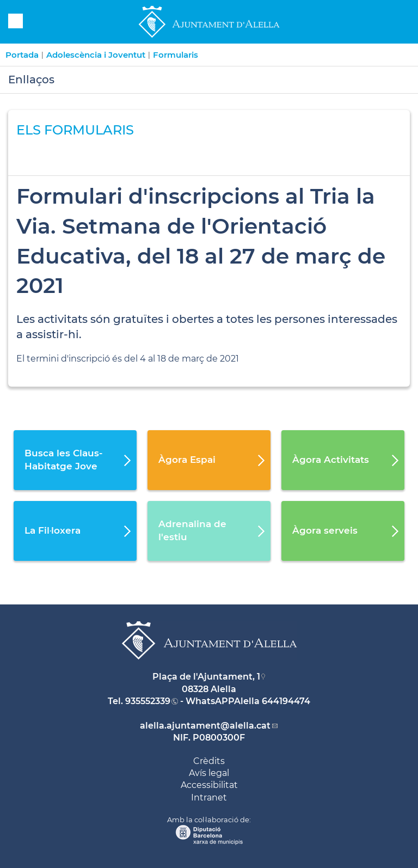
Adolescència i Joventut (96, 55)
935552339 (148, 701)
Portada (22, 55)
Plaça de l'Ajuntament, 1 (206, 677)
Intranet (209, 797)
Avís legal (209, 773)
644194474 (286, 701)
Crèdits (209, 761)
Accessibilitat (209, 785)
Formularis (176, 55)
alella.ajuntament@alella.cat (205, 726)
